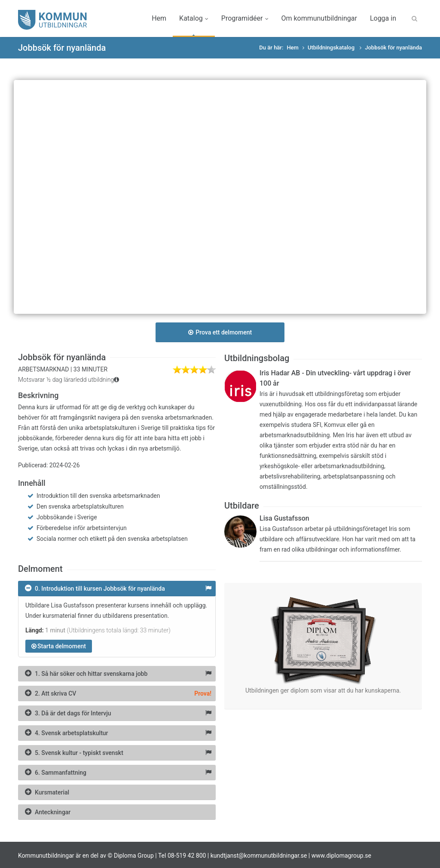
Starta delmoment (59, 646)
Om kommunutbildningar (319, 18)
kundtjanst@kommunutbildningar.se (259, 856)
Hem (159, 18)
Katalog (194, 18)
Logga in (383, 18)
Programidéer (245, 18)
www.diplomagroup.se (341, 856)
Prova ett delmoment (220, 332)
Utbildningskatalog (332, 48)
